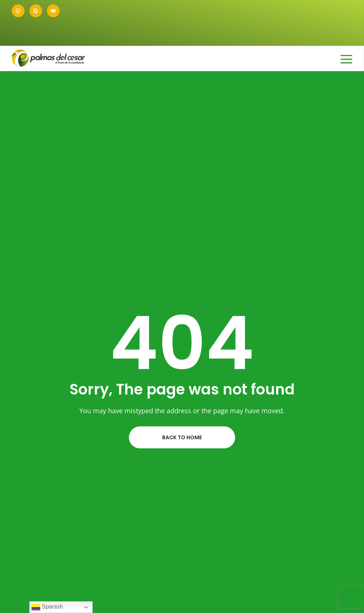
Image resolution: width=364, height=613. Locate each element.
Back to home (182, 437)
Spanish (47, 607)
